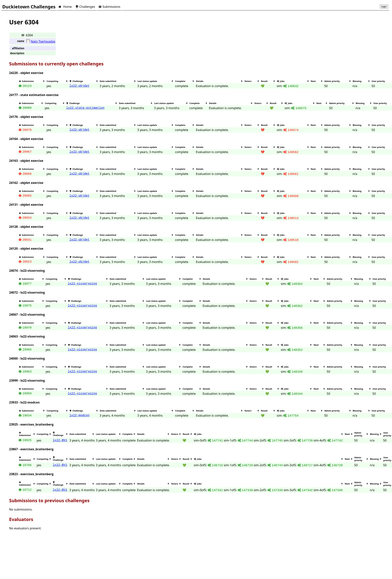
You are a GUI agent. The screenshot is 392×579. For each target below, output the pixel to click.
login (384, 7)
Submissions (109, 7)
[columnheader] (32, 81)
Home (65, 7)
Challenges (85, 7)
